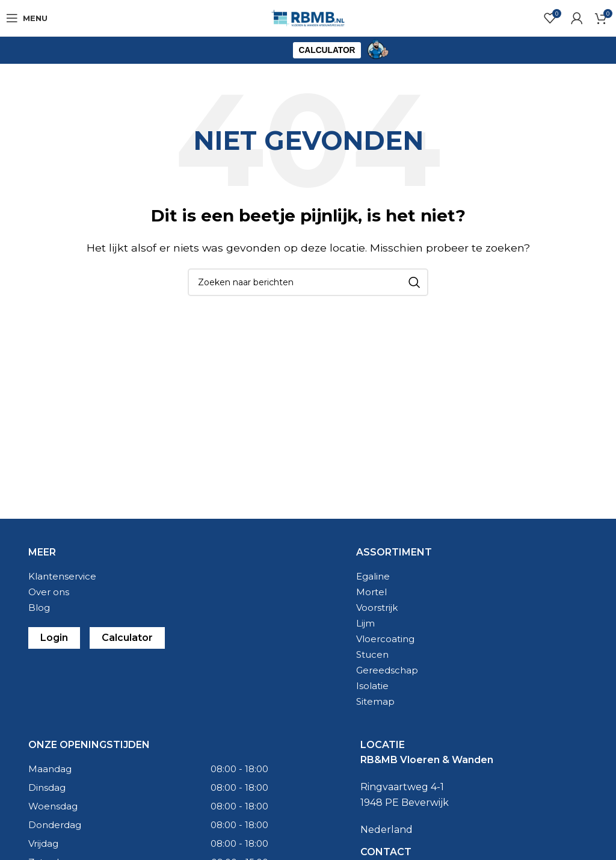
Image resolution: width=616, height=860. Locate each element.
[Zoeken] (308, 282)
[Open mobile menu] (27, 18)
